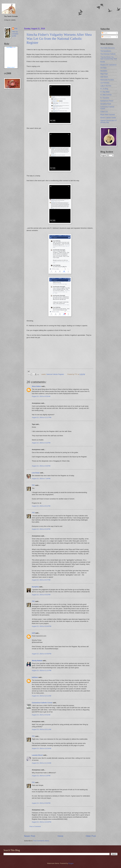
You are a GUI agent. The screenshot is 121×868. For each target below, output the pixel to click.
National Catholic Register (55, 374)
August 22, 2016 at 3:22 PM (41, 443)
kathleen (35, 677)
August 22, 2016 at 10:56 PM (42, 654)
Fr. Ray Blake (105, 92)
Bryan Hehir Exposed (108, 115)
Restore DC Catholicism (108, 65)
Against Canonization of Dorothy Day (108, 121)
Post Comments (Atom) (41, 841)
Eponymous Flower (107, 101)
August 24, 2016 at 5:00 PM (41, 803)
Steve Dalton (36, 386)
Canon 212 (104, 112)
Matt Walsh (104, 77)
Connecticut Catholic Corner (42, 703)
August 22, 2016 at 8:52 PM (41, 595)
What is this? (11, 67)
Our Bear (103, 68)
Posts (105, 33)
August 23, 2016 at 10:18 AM (41, 748)
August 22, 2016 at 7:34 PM (41, 479)
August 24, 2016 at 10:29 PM (42, 822)
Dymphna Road (106, 104)
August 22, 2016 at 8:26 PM (41, 529)
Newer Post (30, 836)
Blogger (71, 863)
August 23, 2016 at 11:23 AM (41, 763)
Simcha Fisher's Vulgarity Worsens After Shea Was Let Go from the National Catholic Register (59, 38)
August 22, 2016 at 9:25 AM (41, 396)
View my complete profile (15, 34)
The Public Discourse (108, 48)
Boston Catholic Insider (108, 118)
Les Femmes (105, 83)
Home (60, 836)
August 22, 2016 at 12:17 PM (42, 417)
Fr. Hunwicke (105, 98)
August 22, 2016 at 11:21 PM (42, 670)
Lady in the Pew (106, 86)
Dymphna (35, 587)
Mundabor (104, 71)
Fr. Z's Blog (104, 89)
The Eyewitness (106, 51)
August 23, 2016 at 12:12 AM (41, 696)
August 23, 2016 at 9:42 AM (41, 715)
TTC (33, 485)
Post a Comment (35, 826)
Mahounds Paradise (107, 80)
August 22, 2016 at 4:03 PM (41, 466)
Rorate (103, 62)
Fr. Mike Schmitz (106, 95)
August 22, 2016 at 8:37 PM (41, 580)
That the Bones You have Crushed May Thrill (109, 58)
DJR (33, 633)
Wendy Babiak (37, 661)
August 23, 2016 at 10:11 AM (41, 729)
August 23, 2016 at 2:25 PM (41, 776)
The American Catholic (108, 54)
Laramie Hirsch (37, 755)
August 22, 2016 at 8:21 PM (41, 506)
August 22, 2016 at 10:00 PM (42, 626)
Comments (106, 37)
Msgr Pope (104, 74)
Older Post (91, 836)
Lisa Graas (36, 473)
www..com (11, 47)
